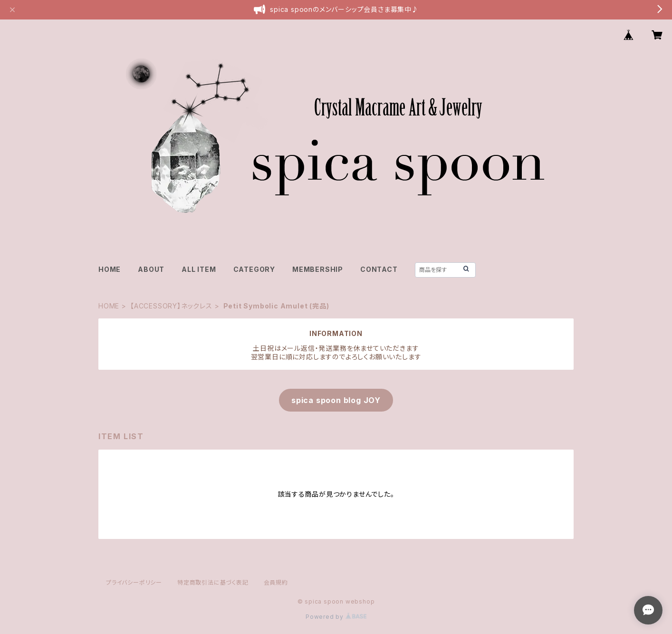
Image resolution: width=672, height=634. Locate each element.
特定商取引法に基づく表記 (213, 582)
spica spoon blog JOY (336, 400)
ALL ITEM (199, 269)
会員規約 (276, 582)
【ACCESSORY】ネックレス (171, 306)
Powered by (336, 617)
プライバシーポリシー (134, 582)
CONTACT (379, 269)
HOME (110, 269)
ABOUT (151, 269)
